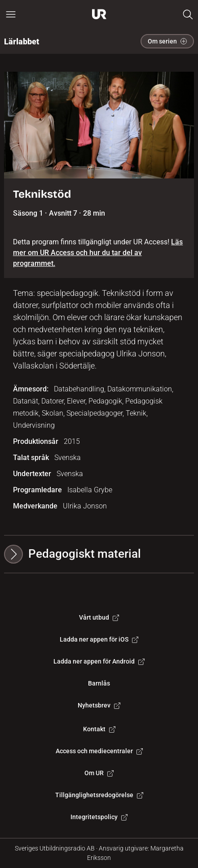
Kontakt (99, 729)
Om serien (167, 41)
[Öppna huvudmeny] (11, 14)
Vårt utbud (99, 617)
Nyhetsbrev (99, 705)
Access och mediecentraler (99, 751)
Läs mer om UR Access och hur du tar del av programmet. (98, 253)
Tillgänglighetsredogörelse (99, 795)
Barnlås (99, 683)
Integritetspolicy (99, 817)
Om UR (99, 773)
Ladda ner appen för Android (99, 661)
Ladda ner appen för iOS (99, 639)
